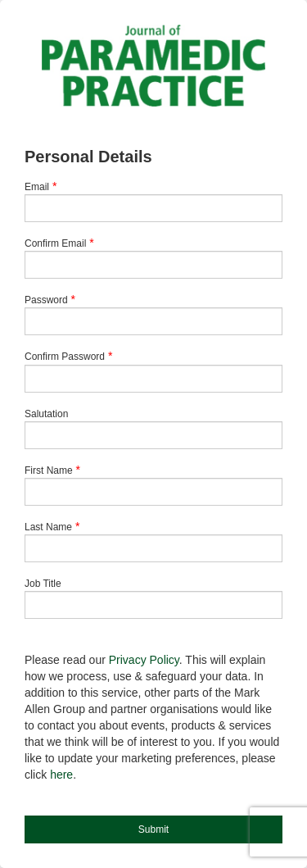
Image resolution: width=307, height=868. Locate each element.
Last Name (48, 527)
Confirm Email (55, 243)
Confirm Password (65, 357)
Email (37, 187)
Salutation (46, 414)
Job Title (43, 584)
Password (46, 300)
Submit (153, 829)
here (61, 775)
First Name (49, 470)
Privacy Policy (144, 660)
